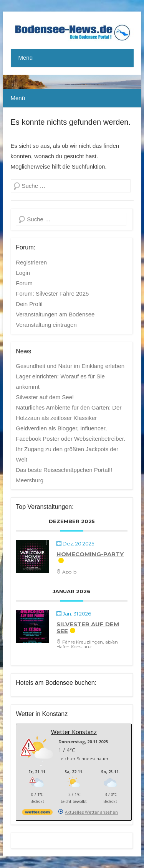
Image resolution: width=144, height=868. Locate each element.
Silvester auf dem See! (45, 397)
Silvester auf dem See (88, 628)
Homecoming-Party (90, 554)
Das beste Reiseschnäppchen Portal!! (64, 470)
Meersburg (30, 480)
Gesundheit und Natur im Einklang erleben (70, 366)
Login (23, 273)
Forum (24, 283)
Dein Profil (29, 304)
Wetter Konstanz (74, 732)
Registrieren (31, 262)
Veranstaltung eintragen (46, 325)
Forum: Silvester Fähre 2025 (52, 294)
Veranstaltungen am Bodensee (55, 314)
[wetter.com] (37, 814)
